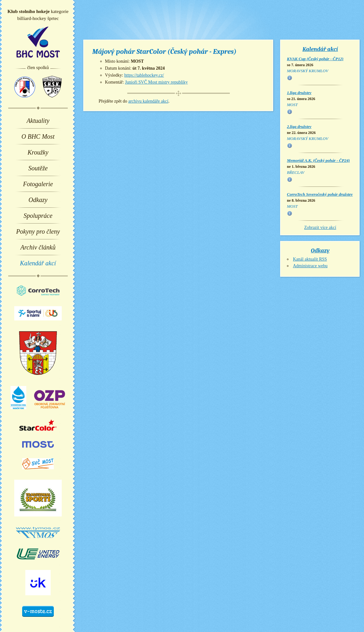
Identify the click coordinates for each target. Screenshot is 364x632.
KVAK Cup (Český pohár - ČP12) (315, 59)
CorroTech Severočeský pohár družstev (320, 194)
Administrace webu (310, 266)
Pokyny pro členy (38, 231)
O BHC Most (38, 136)
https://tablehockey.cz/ (144, 75)
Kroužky (38, 152)
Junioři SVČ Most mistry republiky (156, 82)
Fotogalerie (38, 184)
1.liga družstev (299, 93)
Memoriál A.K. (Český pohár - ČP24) (319, 160)
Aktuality (38, 121)
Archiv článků (38, 247)
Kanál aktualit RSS (310, 259)
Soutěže (38, 168)
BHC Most (38, 42)
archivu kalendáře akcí (148, 101)
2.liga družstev (299, 126)
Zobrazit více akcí (320, 228)
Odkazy (38, 200)
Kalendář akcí (38, 263)
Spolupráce (38, 216)
